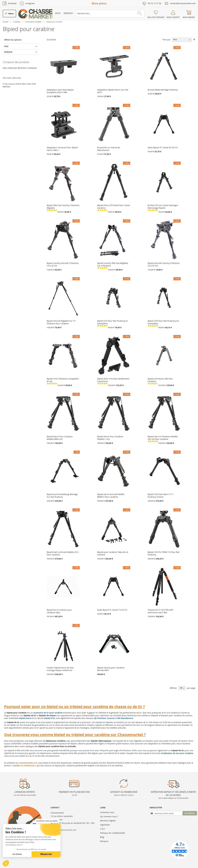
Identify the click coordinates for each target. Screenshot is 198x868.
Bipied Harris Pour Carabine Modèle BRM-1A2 (60, 438)
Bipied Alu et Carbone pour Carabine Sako (59, 611)
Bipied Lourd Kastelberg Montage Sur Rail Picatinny (62, 496)
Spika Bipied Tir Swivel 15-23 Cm (112, 610)
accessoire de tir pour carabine (48, 713)
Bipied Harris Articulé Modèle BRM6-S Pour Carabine (111, 496)
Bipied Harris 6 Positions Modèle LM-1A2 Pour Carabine (163, 438)
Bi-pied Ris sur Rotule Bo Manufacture (109, 149)
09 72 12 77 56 (155, 3)
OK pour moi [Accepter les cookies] (46, 854)
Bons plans (99, 3)
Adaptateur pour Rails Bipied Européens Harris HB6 (60, 91)
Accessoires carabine (34, 22)
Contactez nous (107, 812)
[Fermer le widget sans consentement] (47, 821)
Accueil (6, 22)
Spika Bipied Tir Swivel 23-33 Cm (163, 148)
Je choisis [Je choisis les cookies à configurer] (17, 854)
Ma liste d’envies (156, 17)
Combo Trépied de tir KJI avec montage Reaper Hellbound (60, 669)
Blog (58, 13)
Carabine (17, 22)
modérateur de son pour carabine (177, 753)
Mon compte (173, 17)
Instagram (30, 3)
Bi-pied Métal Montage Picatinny (163, 90)
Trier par (166, 39)
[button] (6, 863)
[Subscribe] (190, 813)
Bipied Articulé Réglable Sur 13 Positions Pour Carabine (61, 322)
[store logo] (35, 14)
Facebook (12, 3)
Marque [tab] (8, 52)
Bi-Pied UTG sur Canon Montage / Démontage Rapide (163, 207)
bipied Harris (25, 718)
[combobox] (110, 14)
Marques (68, 13)
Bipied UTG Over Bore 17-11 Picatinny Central (161, 496)
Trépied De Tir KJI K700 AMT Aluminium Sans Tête (161, 611)
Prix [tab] (6, 46)
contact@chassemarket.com (183, 3)
